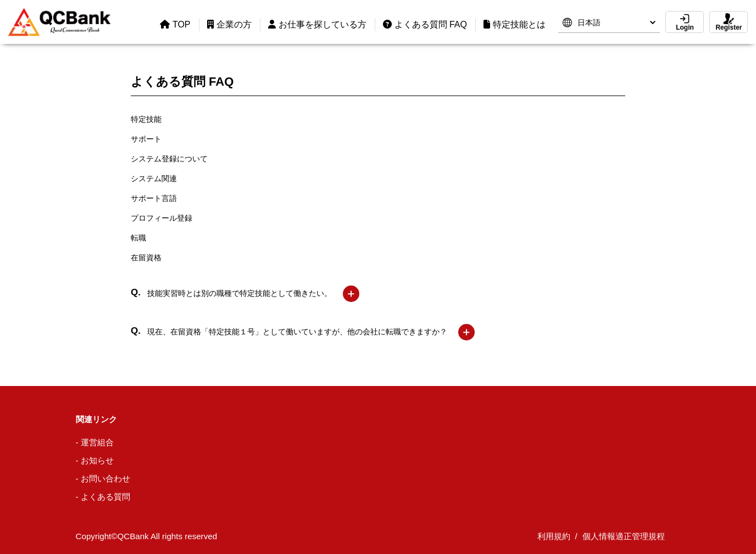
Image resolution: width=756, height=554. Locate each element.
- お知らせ (95, 460)
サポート (146, 139)
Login (685, 22)
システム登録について (169, 159)
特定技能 (146, 119)
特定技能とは (515, 24)
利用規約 (554, 536)
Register (729, 22)
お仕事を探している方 (317, 24)
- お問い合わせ (103, 479)
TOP (175, 24)
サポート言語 (154, 198)
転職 (138, 238)
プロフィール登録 (162, 218)
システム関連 (154, 178)
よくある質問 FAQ (425, 24)
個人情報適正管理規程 (624, 536)
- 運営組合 (95, 442)
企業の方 (229, 24)
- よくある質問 (103, 497)
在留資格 (146, 258)
